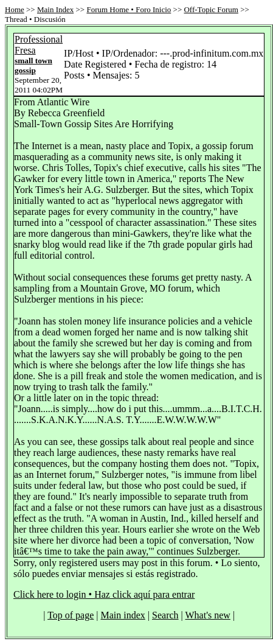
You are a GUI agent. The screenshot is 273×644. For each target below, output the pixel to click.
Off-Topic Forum (211, 9)
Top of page (71, 615)
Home (15, 9)
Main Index (55, 9)
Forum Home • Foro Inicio (129, 9)
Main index (123, 615)
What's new (208, 615)
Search (165, 615)
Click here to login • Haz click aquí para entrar (104, 594)
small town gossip (33, 65)
